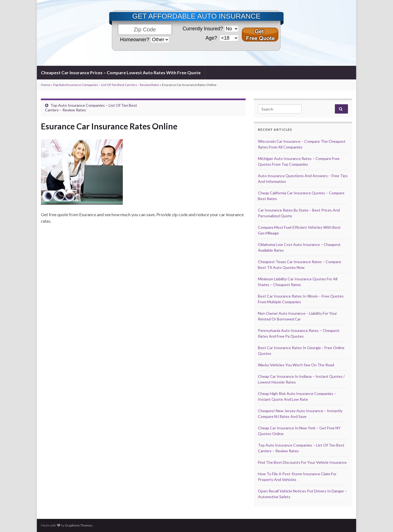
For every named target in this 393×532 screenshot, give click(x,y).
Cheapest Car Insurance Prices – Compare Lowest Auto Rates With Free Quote (121, 72)
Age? (212, 38)
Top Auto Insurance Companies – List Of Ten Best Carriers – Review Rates (106, 85)
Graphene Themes (79, 525)
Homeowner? (135, 40)
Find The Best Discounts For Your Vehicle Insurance (302, 462)
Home (46, 85)
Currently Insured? (203, 29)
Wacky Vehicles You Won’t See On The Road (296, 365)
